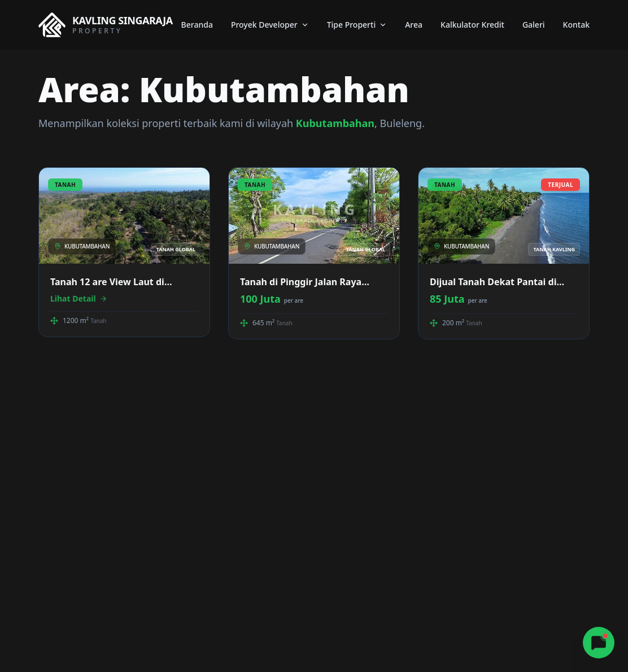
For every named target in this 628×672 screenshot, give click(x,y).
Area (414, 25)
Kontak (576, 25)
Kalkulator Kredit (472, 25)
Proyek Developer (270, 25)
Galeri (534, 25)
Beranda (197, 25)
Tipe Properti (357, 25)
